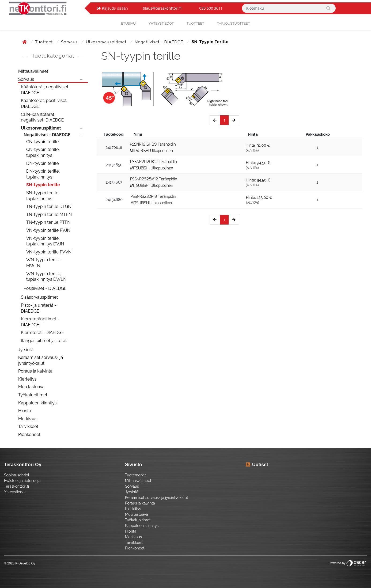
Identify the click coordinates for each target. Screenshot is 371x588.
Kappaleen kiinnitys (37, 403)
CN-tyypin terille (42, 142)
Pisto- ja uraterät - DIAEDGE (39, 308)
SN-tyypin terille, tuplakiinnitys (43, 196)
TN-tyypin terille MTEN (49, 215)
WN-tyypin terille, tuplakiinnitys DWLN (46, 277)
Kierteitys (27, 379)
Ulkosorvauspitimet (107, 42)
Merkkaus (28, 419)
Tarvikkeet (28, 426)
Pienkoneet (29, 435)
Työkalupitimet (33, 395)
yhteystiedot (161, 23)
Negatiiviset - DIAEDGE (160, 42)
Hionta (25, 411)
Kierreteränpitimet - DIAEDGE (40, 322)
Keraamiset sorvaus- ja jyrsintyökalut (41, 360)
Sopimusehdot (17, 475)
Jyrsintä (26, 350)
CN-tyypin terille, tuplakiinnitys (43, 152)
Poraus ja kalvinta (35, 371)
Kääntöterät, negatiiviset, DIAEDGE (45, 90)
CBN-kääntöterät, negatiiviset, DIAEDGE (42, 117)
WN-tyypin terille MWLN (43, 263)
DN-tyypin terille (43, 163)
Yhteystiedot (15, 492)
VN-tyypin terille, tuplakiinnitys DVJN (45, 241)
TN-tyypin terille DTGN (49, 206)
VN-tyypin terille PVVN (49, 252)
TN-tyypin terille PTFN (48, 222)
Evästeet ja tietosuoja (22, 481)
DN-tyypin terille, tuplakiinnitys (43, 174)
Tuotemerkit (135, 475)
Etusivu (128, 23)
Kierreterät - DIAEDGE (42, 333)
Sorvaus (70, 42)
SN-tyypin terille (43, 185)
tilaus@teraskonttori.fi (162, 8)
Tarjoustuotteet (234, 23)
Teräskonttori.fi (16, 486)
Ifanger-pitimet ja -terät (44, 341)
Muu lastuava (31, 387)
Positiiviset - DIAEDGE (45, 288)
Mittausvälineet (33, 71)
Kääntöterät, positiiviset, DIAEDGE (44, 103)
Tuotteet (195, 23)
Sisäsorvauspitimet (39, 297)
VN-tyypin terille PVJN (48, 230)
